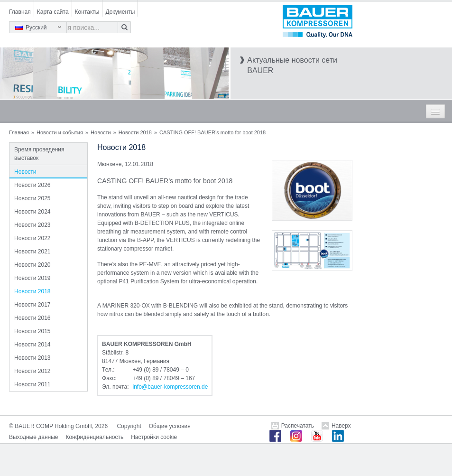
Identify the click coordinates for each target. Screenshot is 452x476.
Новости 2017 (32, 305)
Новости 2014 (32, 345)
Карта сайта (53, 12)
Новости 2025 (32, 198)
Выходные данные (33, 437)
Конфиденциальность (94, 437)
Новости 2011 (32, 384)
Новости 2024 (32, 212)
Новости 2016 (32, 318)
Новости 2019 (32, 278)
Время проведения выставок (39, 154)
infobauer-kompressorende (170, 387)
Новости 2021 (32, 252)
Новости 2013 (32, 358)
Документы (120, 12)
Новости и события (60, 132)
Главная (20, 12)
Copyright (129, 426)
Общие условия (170, 426)
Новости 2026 (32, 185)
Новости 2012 (32, 371)
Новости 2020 (32, 265)
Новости (101, 132)
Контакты (87, 12)
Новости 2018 (135, 132)
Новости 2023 (32, 225)
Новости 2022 (32, 238)
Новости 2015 (32, 331)
